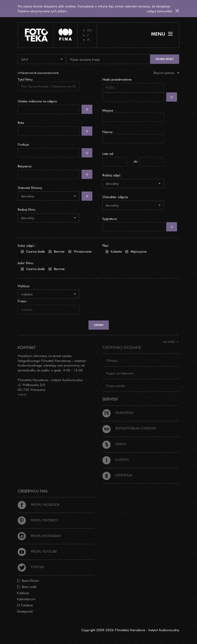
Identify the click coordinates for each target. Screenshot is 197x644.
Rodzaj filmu (27, 209)
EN (89, 30)
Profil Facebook (39, 505)
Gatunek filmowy (30, 188)
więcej (22, 394)
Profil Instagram (39, 536)
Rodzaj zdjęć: (112, 175)
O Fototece (25, 605)
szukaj (99, 325)
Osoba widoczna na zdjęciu (37, 101)
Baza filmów (28, 581)
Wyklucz (24, 286)
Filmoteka (118, 413)
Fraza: (22, 301)
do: (136, 161)
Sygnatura (110, 219)
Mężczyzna (138, 251)
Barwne (59, 251)
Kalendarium (26, 599)
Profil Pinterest (38, 520)
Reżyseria (24, 166)
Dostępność (25, 611)
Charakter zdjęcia (115, 197)
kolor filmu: (26, 263)
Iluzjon (115, 459)
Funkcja (23, 144)
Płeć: (106, 245)
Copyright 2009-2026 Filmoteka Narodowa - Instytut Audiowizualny (130, 630)
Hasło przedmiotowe (117, 79)
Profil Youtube (37, 551)
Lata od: (108, 154)
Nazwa (107, 132)
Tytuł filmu (25, 79)
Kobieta (116, 251)
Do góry (171, 342)
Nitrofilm (117, 475)
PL (89, 40)
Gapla (114, 444)
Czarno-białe (35, 251)
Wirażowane (82, 251)
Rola (21, 123)
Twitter (31, 567)
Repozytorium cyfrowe (129, 428)
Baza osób (27, 587)
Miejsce (108, 110)
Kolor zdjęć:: (27, 245)
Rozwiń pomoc (166, 73)
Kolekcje (23, 593)
